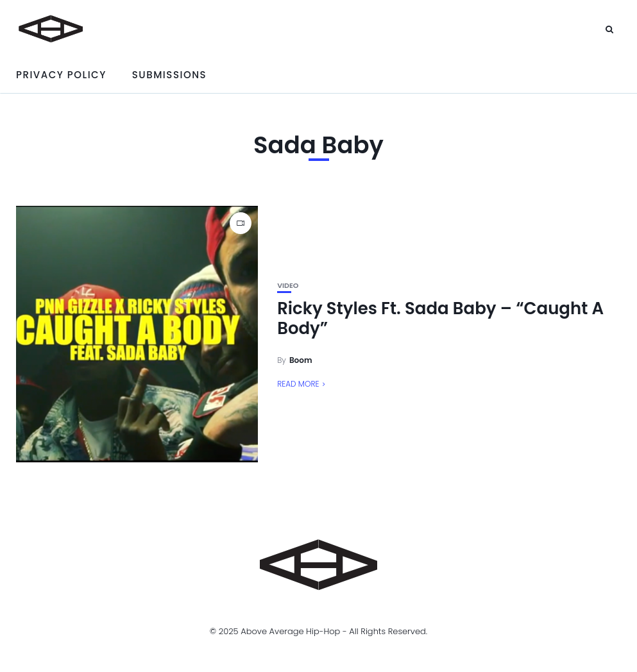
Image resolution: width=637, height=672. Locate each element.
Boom (301, 360)
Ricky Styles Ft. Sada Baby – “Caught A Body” (440, 318)
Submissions (169, 75)
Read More (298, 384)
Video (288, 286)
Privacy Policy (61, 75)
